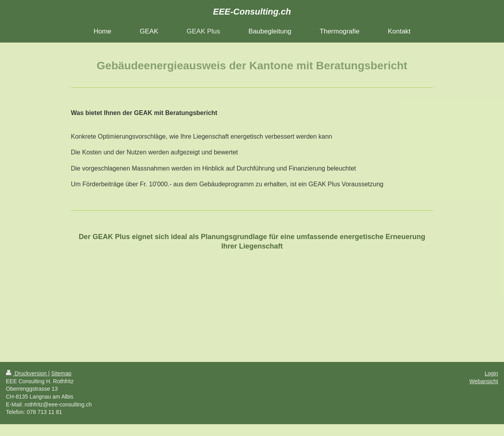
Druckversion (27, 373)
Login (491, 373)
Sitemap (61, 373)
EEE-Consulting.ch (252, 12)
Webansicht (484, 381)
